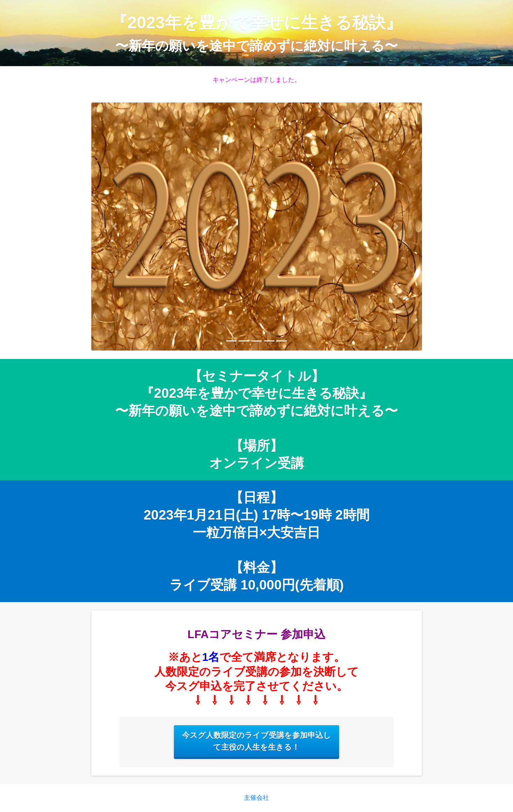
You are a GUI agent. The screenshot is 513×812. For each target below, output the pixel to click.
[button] (116, 227)
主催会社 (256, 798)
